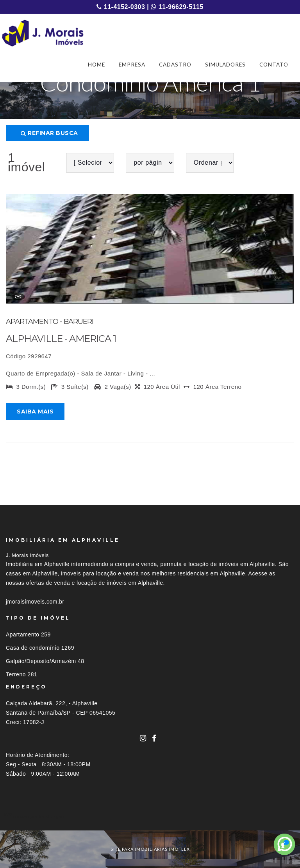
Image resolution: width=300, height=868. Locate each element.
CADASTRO (175, 65)
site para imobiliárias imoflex (150, 849)
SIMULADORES (225, 65)
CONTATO (274, 65)
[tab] (150, 816)
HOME (96, 65)
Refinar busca (49, 133)
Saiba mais (35, 412)
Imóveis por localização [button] (38, 816)
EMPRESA (132, 65)
